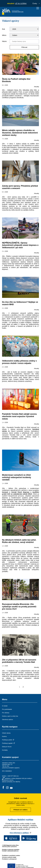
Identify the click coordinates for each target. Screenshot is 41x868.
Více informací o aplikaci (20, 833)
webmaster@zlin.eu (13, 851)
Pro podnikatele (7, 709)
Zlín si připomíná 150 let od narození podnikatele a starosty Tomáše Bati (19, 661)
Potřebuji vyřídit (8, 740)
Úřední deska (6, 733)
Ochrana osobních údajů (9, 857)
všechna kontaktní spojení (11, 768)
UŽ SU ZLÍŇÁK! (21, 3)
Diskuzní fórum (7, 747)
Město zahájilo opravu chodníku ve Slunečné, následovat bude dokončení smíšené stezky (20, 133)
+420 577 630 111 (13, 776)
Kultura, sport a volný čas (10, 716)
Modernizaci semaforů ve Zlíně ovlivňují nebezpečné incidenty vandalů (17, 477)
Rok (4, 29)
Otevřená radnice (8, 720)
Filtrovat (24, 47)
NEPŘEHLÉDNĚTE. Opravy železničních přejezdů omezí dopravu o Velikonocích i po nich (20, 245)
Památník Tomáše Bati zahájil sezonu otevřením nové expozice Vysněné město (19, 416)
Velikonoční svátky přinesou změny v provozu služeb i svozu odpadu (19, 362)
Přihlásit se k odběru (21, 810)
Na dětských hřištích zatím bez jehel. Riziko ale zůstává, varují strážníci (19, 541)
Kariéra (4, 736)
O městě (5, 706)
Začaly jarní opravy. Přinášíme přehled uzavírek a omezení (20, 187)
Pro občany (6, 713)
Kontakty (5, 750)
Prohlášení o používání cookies (11, 855)
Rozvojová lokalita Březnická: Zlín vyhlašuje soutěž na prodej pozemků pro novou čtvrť (19, 607)
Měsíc (4, 35)
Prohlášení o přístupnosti (9, 859)
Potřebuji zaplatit (9, 743)
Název (4, 41)
